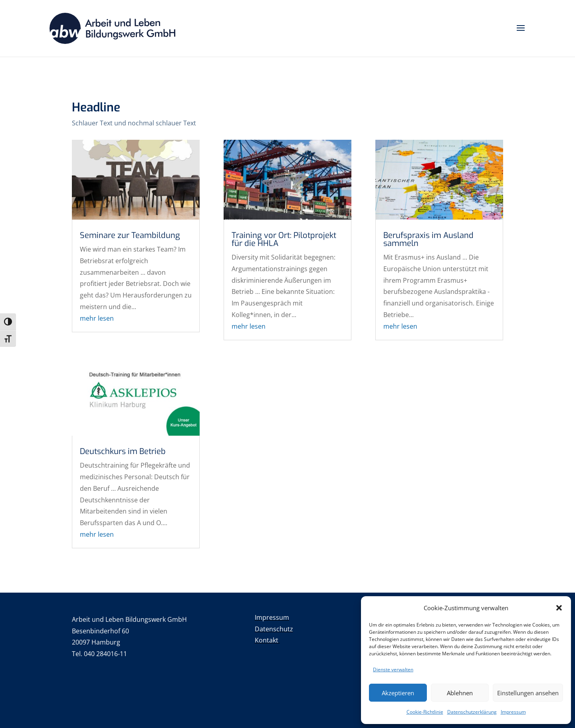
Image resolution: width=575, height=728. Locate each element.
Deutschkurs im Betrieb (123, 451)
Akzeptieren (398, 693)
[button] (559, 608)
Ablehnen (460, 693)
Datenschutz (274, 629)
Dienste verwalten (393, 669)
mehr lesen (97, 318)
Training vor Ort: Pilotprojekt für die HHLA (284, 239)
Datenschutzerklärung (472, 712)
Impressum (513, 712)
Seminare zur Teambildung (130, 235)
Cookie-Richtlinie (425, 712)
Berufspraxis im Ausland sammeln (428, 239)
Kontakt (267, 640)
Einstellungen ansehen (528, 693)
